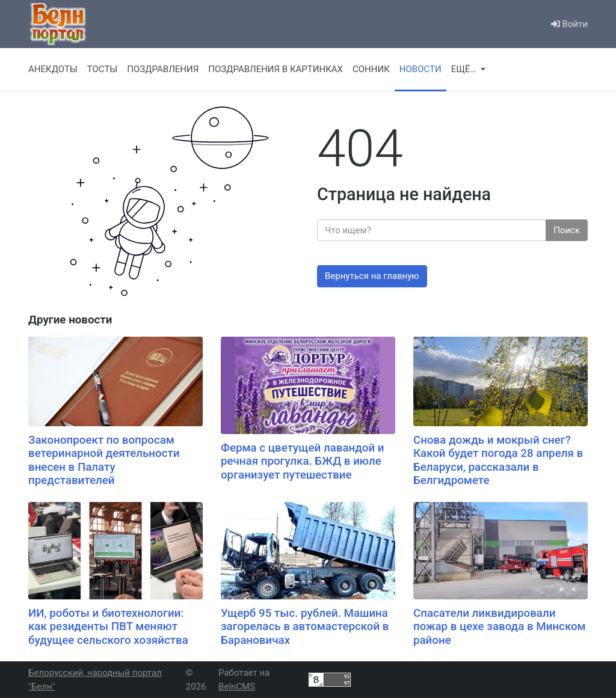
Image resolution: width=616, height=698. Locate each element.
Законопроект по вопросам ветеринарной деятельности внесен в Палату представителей (104, 461)
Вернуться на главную (372, 276)
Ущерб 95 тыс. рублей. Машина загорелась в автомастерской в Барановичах (305, 627)
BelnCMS (237, 687)
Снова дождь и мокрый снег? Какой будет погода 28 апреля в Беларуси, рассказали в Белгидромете (498, 461)
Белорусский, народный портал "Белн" (95, 680)
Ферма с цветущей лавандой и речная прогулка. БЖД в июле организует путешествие (303, 461)
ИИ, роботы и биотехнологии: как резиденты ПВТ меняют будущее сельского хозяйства (108, 627)
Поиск (567, 230)
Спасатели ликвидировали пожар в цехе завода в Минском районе (500, 627)
